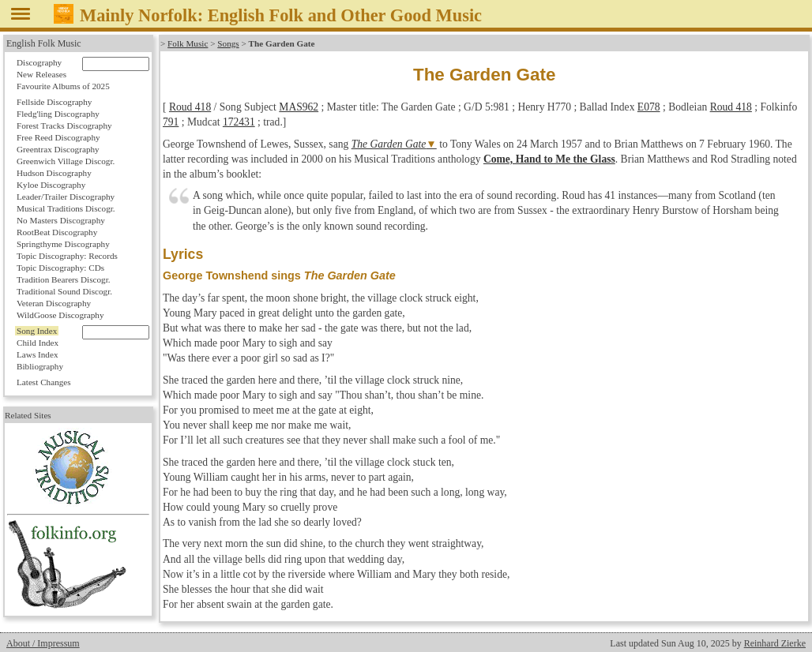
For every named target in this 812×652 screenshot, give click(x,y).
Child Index (38, 343)
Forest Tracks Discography (64, 126)
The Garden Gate (389, 144)
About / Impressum (43, 643)
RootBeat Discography (57, 232)
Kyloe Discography (51, 185)
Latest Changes (44, 382)
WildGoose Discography (60, 315)
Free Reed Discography (58, 137)
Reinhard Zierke (775, 643)
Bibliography (40, 366)
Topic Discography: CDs (60, 268)
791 (171, 122)
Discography (39, 62)
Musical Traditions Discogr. (66, 208)
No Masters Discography (61, 220)
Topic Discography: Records (67, 256)
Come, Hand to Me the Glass (549, 159)
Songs (228, 43)
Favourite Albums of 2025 (63, 86)
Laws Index (38, 354)
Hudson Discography (54, 173)
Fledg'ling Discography (58, 114)
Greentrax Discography (58, 149)
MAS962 (299, 107)
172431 (239, 122)
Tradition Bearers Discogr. (64, 279)
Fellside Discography (54, 102)
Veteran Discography (54, 303)
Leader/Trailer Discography (66, 197)
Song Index (37, 331)
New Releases (41, 74)
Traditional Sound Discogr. (64, 291)
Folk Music (188, 43)
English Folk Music (44, 43)
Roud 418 (190, 107)
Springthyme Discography (63, 244)
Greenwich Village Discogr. (66, 161)
